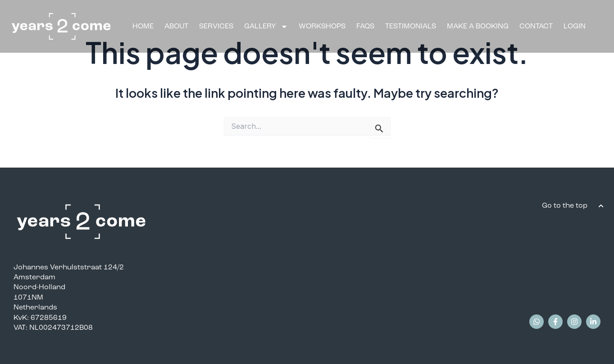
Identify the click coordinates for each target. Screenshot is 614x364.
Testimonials (411, 26)
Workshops (322, 26)
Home (143, 26)
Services (216, 26)
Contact (536, 26)
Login (575, 26)
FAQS (365, 26)
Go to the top (566, 205)
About (176, 26)
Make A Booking (478, 26)
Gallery (266, 26)
